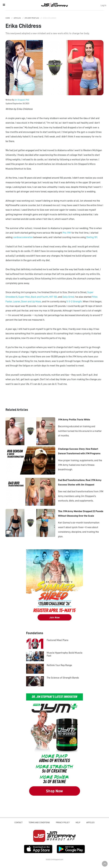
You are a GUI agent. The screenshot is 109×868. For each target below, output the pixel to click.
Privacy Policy (63, 823)
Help (78, 823)
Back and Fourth (40, 297)
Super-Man (24, 297)
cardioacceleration (23, 237)
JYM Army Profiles (32, 18)
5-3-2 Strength (74, 301)
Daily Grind (68, 297)
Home (8, 18)
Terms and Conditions (39, 823)
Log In (103, 5)
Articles (17, 18)
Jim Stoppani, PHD (55, 5)
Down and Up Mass (31, 301)
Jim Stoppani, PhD (22, 100)
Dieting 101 (92, 237)
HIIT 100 (53, 297)
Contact (19, 823)
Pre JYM (67, 233)
